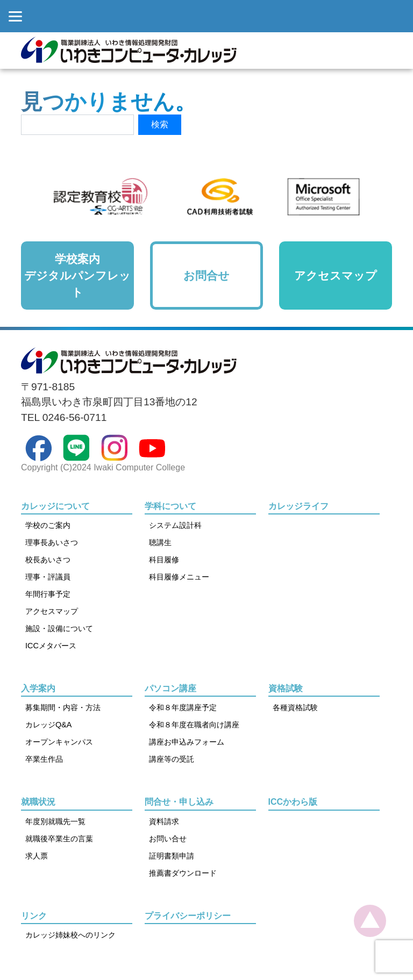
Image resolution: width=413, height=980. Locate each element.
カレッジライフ (298, 506)
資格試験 (286, 688)
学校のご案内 (48, 525)
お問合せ (206, 276)
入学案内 (38, 688)
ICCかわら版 (293, 802)
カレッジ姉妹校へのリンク (70, 935)
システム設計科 (175, 525)
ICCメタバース (51, 646)
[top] (370, 921)
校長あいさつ (48, 560)
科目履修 (164, 560)
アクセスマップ (336, 276)
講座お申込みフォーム (187, 742)
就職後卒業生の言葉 (59, 839)
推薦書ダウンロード (183, 873)
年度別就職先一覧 (55, 821)
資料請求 (164, 821)
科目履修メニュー (179, 577)
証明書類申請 (172, 856)
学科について (170, 506)
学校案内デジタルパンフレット (77, 276)
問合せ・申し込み (179, 802)
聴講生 (160, 542)
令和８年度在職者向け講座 (194, 725)
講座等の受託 (172, 759)
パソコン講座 (170, 688)
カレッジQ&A (48, 725)
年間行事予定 (48, 594)
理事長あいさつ (52, 542)
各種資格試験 (295, 707)
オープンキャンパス (59, 742)
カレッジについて (55, 506)
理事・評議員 (48, 577)
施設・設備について (59, 628)
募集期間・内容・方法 (63, 707)
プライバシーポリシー (188, 916)
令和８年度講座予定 (183, 707)
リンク (34, 916)
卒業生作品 (44, 759)
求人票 (37, 856)
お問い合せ (168, 839)
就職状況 (38, 802)
